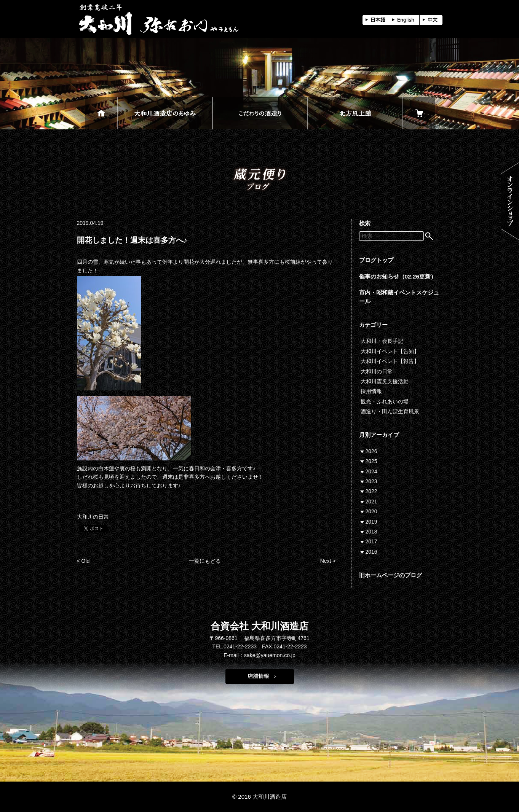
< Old (83, 561)
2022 (371, 491)
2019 (371, 522)
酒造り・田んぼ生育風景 (390, 411)
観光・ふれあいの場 (385, 401)
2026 (371, 451)
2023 (371, 481)
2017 (371, 541)
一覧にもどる (205, 561)
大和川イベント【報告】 (390, 361)
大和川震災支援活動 (385, 381)
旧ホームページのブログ (390, 575)
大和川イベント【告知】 (390, 351)
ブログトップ (376, 260)
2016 (371, 552)
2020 (371, 511)
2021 (371, 502)
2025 (371, 461)
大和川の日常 (93, 517)
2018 (371, 532)
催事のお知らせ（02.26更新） (398, 276)
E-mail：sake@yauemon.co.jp (259, 655)
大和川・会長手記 (382, 341)
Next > (328, 561)
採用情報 (371, 391)
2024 (371, 471)
